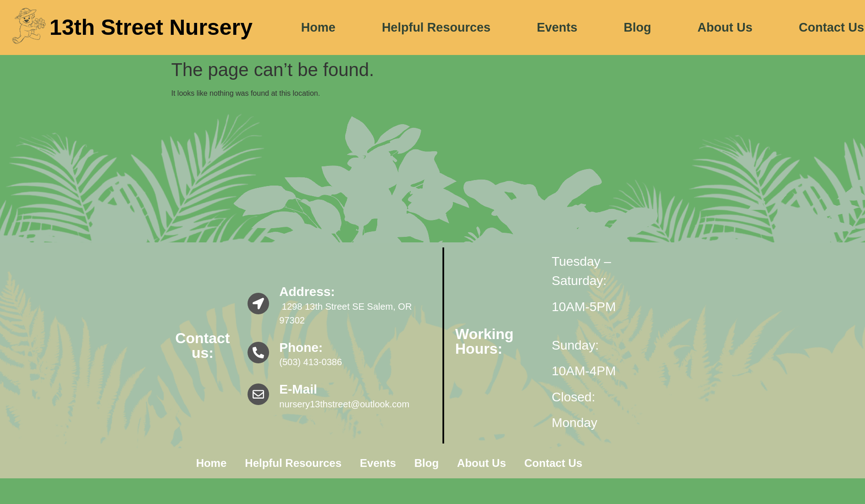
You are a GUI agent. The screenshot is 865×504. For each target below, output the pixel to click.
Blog (638, 27)
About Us (725, 27)
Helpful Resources (436, 27)
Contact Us (554, 463)
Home (318, 27)
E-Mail (298, 389)
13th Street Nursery (151, 27)
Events (557, 27)
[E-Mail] (258, 394)
